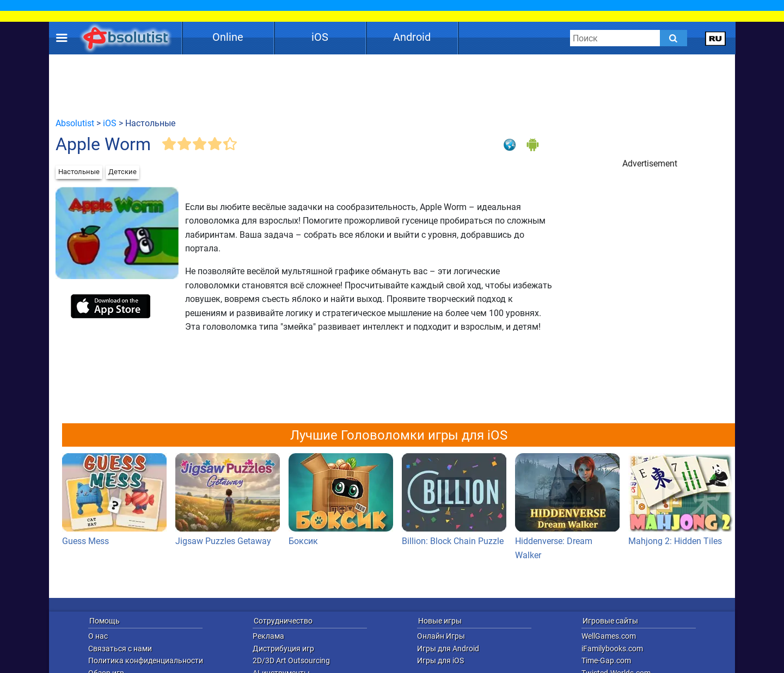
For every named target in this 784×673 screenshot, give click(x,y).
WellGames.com (609, 636)
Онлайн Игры (441, 636)
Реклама (268, 636)
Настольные (79, 172)
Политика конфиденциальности (146, 660)
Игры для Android (448, 649)
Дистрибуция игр (283, 649)
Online (228, 37)
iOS (320, 37)
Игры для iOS (440, 660)
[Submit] (673, 38)
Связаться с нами (120, 649)
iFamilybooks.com (612, 649)
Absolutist (75, 123)
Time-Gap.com (606, 660)
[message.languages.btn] (716, 38)
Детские (122, 172)
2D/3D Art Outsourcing (291, 660)
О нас (98, 636)
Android (412, 37)
